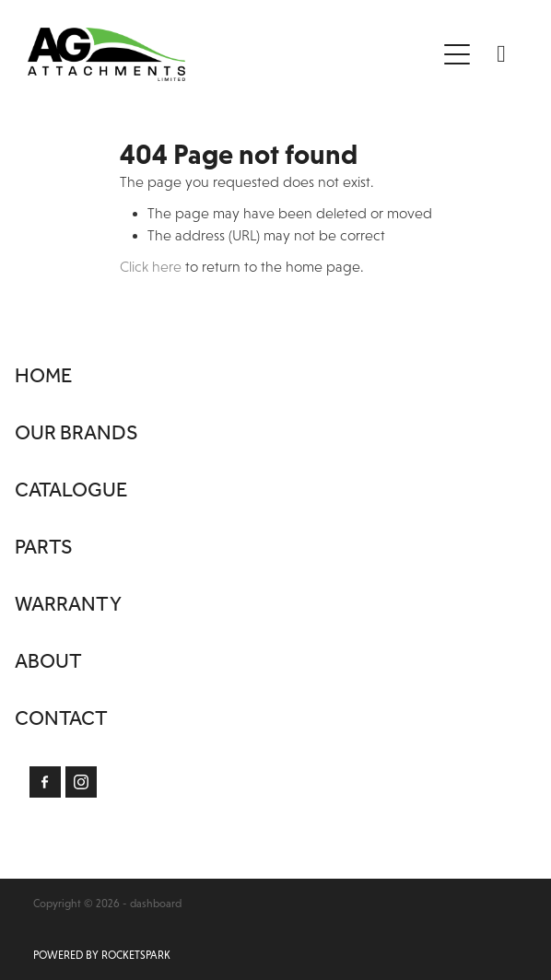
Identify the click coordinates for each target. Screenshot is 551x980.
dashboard (156, 904)
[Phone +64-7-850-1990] (501, 54)
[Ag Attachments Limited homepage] (231, 54)
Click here (151, 267)
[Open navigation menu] (457, 54)
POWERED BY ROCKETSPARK (102, 955)
